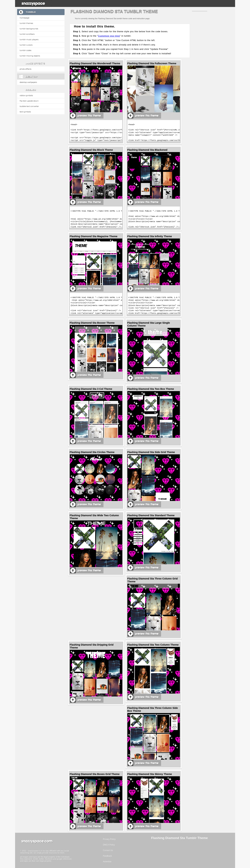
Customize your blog (109, 36)
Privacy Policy (109, 839)
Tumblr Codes (25, 50)
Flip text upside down (29, 101)
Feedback (107, 856)
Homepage (24, 18)
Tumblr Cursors (26, 45)
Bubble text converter (29, 106)
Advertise (107, 862)
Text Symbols (25, 112)
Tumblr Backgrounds (29, 29)
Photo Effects (25, 69)
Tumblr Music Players (29, 40)
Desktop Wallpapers (28, 82)
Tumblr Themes (26, 23)
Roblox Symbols (26, 95)
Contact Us (108, 850)
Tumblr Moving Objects (30, 56)
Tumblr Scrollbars (27, 34)
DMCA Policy (109, 845)
